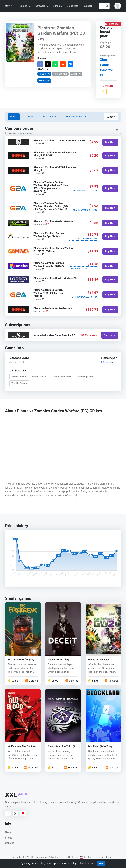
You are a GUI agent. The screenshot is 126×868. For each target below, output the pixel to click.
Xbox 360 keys (60, 74)
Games (25, 6)
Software (42, 6)
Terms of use (104, 857)
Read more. (87, 863)
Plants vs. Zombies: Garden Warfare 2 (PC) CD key (103, 660)
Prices (14, 117)
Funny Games (39, 377)
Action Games (19, 377)
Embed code (44, 80)
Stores (9, 838)
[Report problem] (103, 91)
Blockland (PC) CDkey (100, 747)
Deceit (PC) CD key (58, 660)
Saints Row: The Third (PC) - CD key (63, 747)
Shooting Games (86, 377)
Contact (9, 843)
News (8, 832)
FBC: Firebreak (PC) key (21, 660)
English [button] (87, 857)
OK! (101, 863)
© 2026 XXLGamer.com (35, 857)
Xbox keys (76, 74)
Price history (50, 117)
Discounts (73, 6)
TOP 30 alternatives (76, 117)
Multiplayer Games (62, 377)
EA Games (107, 362)
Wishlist (108, 86)
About (30, 117)
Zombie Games (19, 383)
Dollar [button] (72, 857)
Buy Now (110, 142)
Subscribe (110, 335)
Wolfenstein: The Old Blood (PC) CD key (22, 747)
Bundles (57, 6)
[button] (118, 6)
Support (88, 6)
